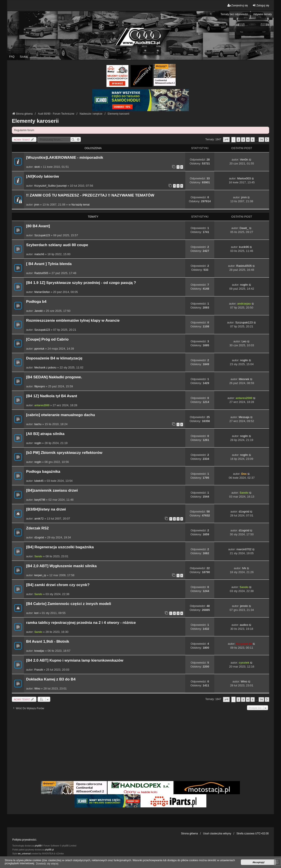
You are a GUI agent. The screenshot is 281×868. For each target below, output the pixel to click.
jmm (37, 205)
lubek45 (39, 481)
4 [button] (248, 140)
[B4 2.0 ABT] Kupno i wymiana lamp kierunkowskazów (75, 660)
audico (244, 625)
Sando (244, 493)
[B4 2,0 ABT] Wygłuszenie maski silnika (61, 566)
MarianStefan (42, 292)
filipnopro (40, 386)
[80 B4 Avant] (38, 226)
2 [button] (238, 140)
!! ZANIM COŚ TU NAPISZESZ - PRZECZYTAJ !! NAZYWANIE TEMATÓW (90, 195)
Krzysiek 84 (244, 644)
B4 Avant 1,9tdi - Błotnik (48, 642)
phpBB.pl (49, 850)
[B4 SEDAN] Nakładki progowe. (54, 377)
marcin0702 (244, 549)
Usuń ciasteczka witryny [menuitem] (217, 834)
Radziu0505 (41, 273)
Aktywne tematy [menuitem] (262, 14)
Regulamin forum (24, 130)
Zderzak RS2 (37, 528)
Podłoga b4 (36, 302)
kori (36, 613)
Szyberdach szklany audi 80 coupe (57, 245)
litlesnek (244, 379)
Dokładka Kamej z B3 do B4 (51, 679)
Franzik (39, 670)
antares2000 (42, 405)
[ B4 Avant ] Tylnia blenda (49, 264)
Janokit (38, 311)
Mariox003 (244, 178)
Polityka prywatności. (25, 840)
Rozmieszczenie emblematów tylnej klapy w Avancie (73, 320)
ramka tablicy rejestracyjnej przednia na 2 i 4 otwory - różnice (81, 623)
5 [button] (252, 140)
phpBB (38, 846)
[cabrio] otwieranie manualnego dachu (61, 415)
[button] (226, 140)
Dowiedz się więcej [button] (47, 864)
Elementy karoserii (35, 121)
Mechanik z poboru (45, 368)
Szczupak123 (42, 235)
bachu (38, 424)
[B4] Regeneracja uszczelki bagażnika (60, 547)
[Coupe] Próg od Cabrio (47, 339)
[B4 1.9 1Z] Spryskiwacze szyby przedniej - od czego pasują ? (81, 283)
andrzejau (244, 304)
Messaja (244, 417)
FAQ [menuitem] (12, 57)
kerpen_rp (40, 575)
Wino (37, 689)
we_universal (24, 854)
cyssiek (244, 663)
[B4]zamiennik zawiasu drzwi (52, 490)
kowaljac (39, 651)
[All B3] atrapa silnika (45, 434)
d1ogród (244, 512)
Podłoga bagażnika (43, 472)
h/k (244, 568)
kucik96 (244, 247)
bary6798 (40, 500)
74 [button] (261, 140)
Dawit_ (244, 228)
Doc (244, 474)
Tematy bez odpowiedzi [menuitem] (234, 14)
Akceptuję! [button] (258, 862)
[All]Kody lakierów (43, 176)
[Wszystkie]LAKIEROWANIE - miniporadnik (65, 158)
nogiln (244, 285)
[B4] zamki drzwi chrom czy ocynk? (58, 585)
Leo (244, 341)
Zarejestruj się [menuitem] (238, 5)
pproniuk (39, 349)
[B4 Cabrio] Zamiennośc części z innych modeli (69, 604)
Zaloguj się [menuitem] (261, 5)
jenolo (244, 606)
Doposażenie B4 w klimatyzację (54, 358)
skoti (37, 167)
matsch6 (39, 254)
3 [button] (243, 140)
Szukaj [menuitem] (24, 57)
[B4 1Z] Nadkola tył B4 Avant (52, 396)
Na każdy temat (80, 205)
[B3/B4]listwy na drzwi (46, 509)
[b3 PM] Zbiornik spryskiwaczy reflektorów (64, 453)
